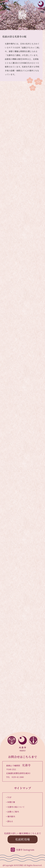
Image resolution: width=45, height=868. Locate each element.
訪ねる (10, 821)
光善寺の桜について (16, 807)
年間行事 (11, 802)
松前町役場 (23, 839)
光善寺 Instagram (25, 850)
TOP (9, 797)
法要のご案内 (13, 812)
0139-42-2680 (18, 777)
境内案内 (11, 817)
